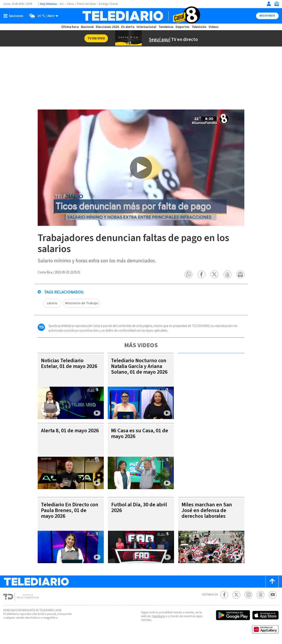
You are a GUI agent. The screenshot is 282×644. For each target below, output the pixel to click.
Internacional (146, 27)
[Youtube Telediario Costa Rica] (273, 595)
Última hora (70, 27)
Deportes (183, 27)
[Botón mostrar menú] (14, 16)
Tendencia (166, 27)
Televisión (199, 27)
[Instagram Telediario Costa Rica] (248, 595)
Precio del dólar (86, 4)
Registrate (267, 16)
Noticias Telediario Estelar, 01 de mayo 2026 (69, 363)
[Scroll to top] (272, 582)
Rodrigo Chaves (109, 4)
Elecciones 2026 (107, 27)
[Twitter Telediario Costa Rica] (236, 595)
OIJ (62, 4)
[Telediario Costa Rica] (141, 16)
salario (52, 303)
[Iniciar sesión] (269, 4)
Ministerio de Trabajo (82, 303)
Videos (214, 27)
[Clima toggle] (42, 16)
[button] (188, 274)
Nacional (87, 27)
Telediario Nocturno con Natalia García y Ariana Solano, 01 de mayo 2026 (139, 366)
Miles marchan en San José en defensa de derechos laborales (207, 510)
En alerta (128, 27)
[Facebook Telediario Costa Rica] (224, 595)
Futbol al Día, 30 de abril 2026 (139, 508)
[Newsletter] (276, 5)
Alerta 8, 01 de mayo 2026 (70, 431)
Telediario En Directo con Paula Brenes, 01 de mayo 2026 (70, 510)
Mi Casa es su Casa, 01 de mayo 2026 (140, 433)
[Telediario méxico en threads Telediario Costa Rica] (261, 595)
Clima (70, 4)
